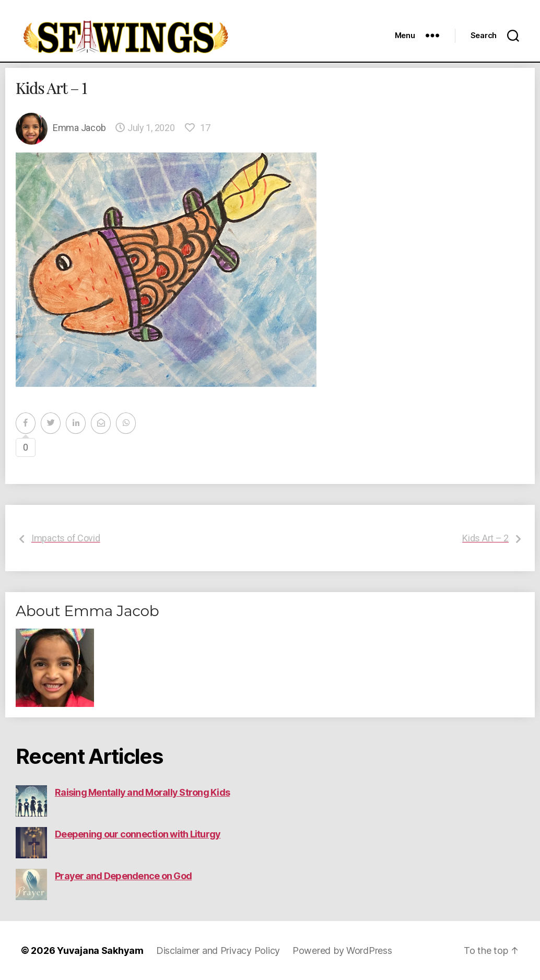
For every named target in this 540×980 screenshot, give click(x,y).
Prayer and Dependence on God (123, 876)
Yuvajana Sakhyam (100, 951)
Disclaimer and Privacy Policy (218, 951)
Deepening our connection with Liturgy (138, 834)
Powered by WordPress (342, 951)
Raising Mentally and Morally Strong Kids (142, 792)
